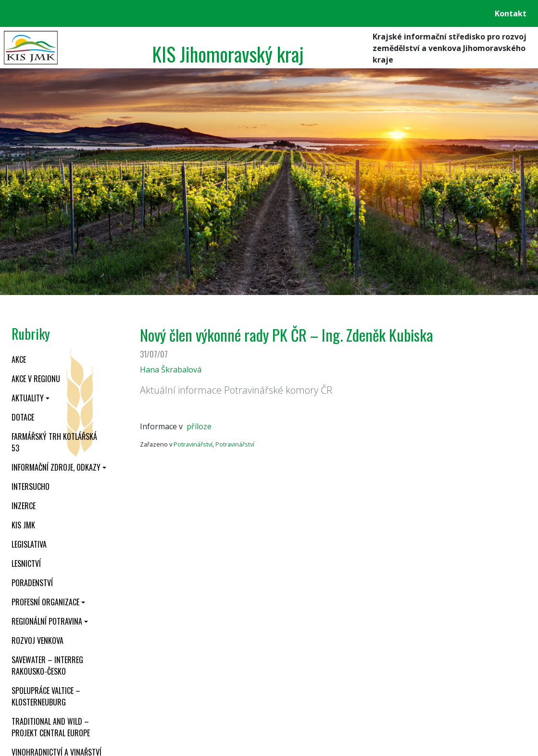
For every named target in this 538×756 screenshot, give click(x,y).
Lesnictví (26, 564)
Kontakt (511, 13)
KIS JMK (23, 525)
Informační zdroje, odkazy (56, 467)
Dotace (23, 417)
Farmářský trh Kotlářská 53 (54, 442)
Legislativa (29, 544)
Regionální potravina (47, 621)
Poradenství (32, 583)
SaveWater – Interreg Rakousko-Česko (47, 666)
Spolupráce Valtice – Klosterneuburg (46, 696)
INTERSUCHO (31, 487)
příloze (199, 426)
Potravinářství (193, 444)
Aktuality (28, 398)
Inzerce (24, 506)
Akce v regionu (36, 379)
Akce (19, 359)
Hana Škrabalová (171, 370)
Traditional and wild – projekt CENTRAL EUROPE (51, 727)
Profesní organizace (45, 602)
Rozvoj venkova (38, 641)
